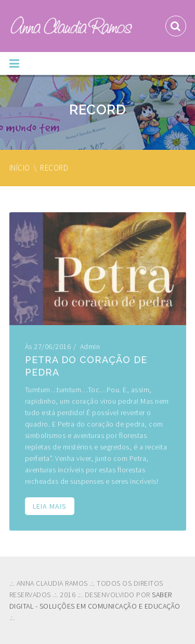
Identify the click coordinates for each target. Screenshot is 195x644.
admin (90, 346)
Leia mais (50, 506)
